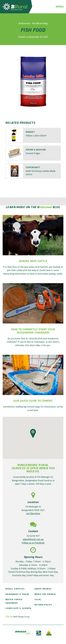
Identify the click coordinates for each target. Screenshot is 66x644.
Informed (45, 207)
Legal (38, 599)
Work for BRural (45, 594)
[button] (33, 433)
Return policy (43, 605)
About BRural (43, 589)
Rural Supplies (15, 589)
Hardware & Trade (17, 594)
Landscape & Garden (18, 608)
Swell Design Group (21, 617)
